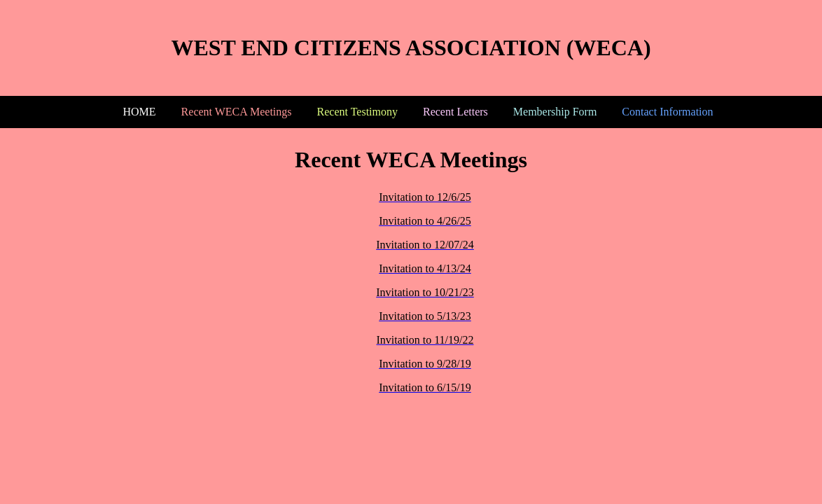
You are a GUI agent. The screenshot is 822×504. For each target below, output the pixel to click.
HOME (140, 112)
